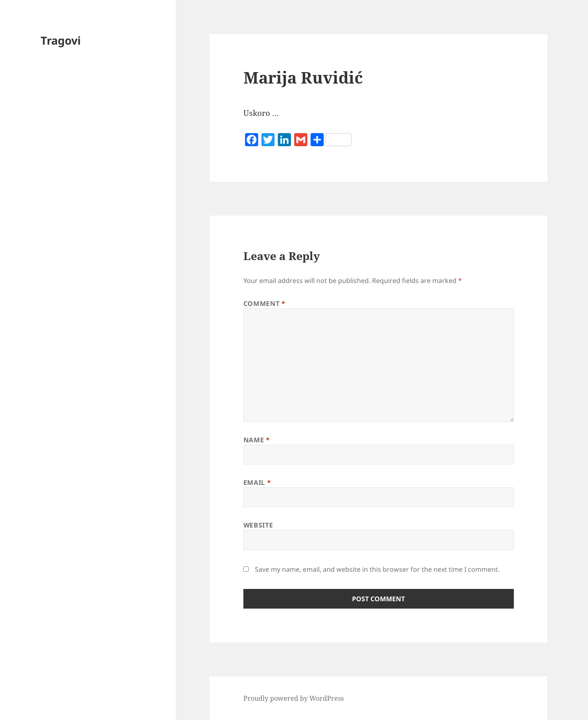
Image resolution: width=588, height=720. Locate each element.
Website (258, 525)
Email (257, 482)
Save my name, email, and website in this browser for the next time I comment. (377, 569)
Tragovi (61, 40)
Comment (264, 303)
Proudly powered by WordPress (294, 698)
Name (257, 440)
